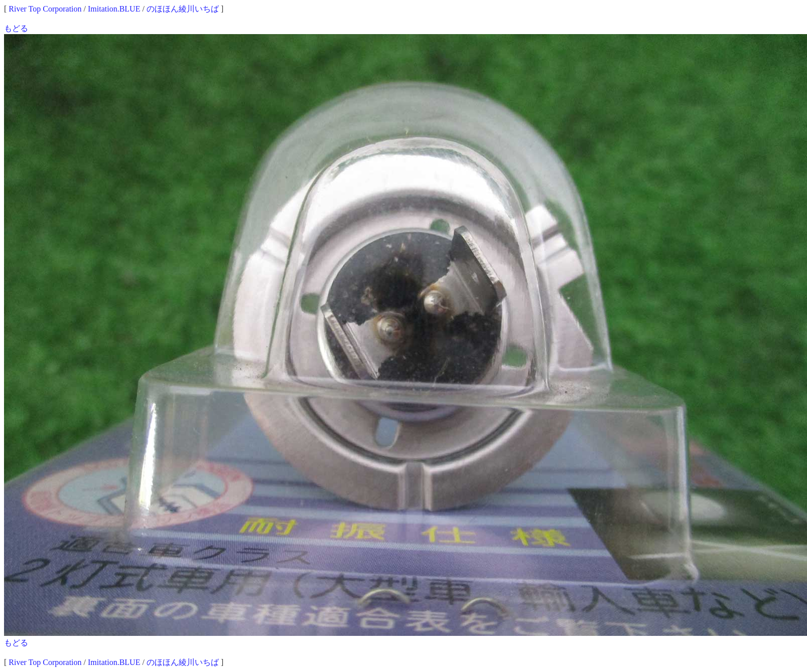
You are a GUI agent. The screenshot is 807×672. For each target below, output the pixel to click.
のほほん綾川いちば (183, 9)
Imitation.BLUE (114, 9)
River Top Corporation (45, 9)
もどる (16, 28)
